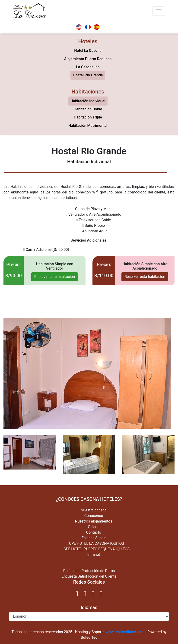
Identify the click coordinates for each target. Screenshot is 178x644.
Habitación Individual (88, 101)
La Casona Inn (88, 67)
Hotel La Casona (88, 51)
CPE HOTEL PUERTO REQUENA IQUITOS (95, 549)
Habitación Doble (88, 109)
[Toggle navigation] (159, 11)
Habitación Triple (88, 117)
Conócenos (94, 516)
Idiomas (89, 607)
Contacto (94, 532)
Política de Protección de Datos (89, 571)
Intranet (94, 555)
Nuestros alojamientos (94, 521)
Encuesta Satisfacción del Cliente (89, 576)
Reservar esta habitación (55, 277)
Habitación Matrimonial (88, 126)
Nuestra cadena (94, 510)
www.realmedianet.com (125, 632)
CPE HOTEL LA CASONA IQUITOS (95, 543)
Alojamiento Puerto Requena (88, 59)
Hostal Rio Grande (88, 75)
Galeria (94, 527)
